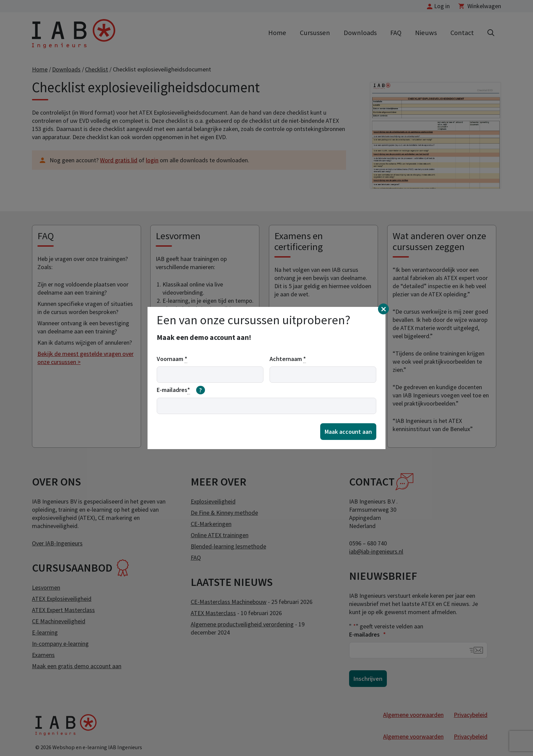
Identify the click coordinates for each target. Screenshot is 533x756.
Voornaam (172, 359)
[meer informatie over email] (201, 390)
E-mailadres (181, 390)
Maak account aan (348, 432)
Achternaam (288, 359)
